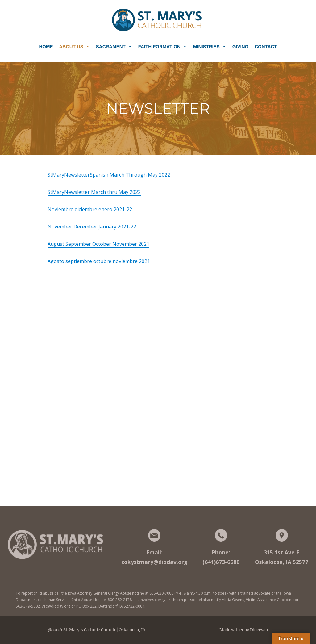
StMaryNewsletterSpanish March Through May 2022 (109, 175)
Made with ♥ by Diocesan (244, 630)
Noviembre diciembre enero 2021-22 (90, 209)
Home (46, 46)
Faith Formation (163, 44)
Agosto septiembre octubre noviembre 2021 (99, 261)
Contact (266, 46)
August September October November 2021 (98, 244)
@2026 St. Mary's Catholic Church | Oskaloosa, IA (97, 630)
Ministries (210, 44)
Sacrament (114, 44)
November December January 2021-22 (92, 227)
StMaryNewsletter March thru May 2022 (94, 192)
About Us (75, 44)
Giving (241, 46)
